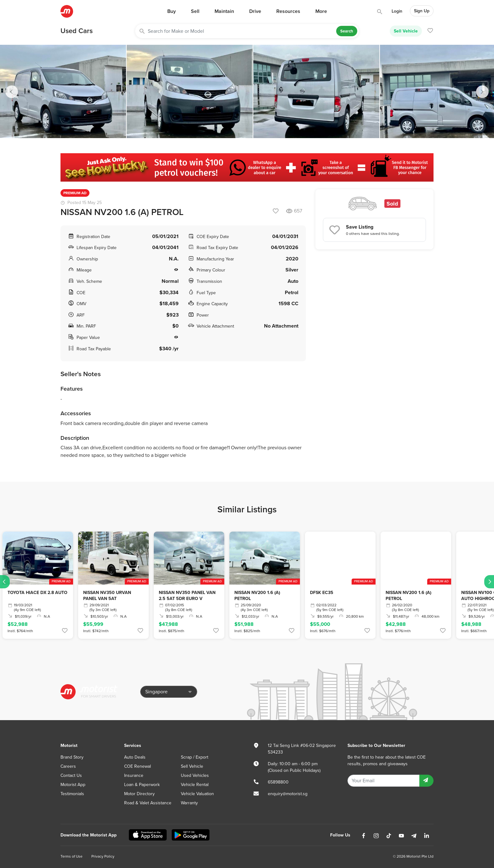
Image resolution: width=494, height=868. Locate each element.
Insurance (134, 775)
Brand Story (72, 757)
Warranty (189, 803)
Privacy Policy (103, 856)
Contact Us (71, 775)
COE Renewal (138, 766)
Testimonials (72, 794)
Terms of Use (72, 856)
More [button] (321, 11)
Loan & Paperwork (142, 785)
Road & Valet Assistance (148, 803)
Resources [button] (288, 11)
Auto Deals (135, 757)
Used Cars (77, 31)
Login (397, 11)
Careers (68, 766)
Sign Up (422, 11)
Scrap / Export (195, 757)
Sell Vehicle (406, 31)
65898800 (278, 782)
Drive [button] (255, 11)
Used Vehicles (195, 775)
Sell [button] (195, 11)
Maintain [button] (224, 11)
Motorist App (73, 785)
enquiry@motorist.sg (288, 794)
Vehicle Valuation (197, 794)
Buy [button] (172, 11)
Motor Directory (139, 794)
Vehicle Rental (195, 785)
